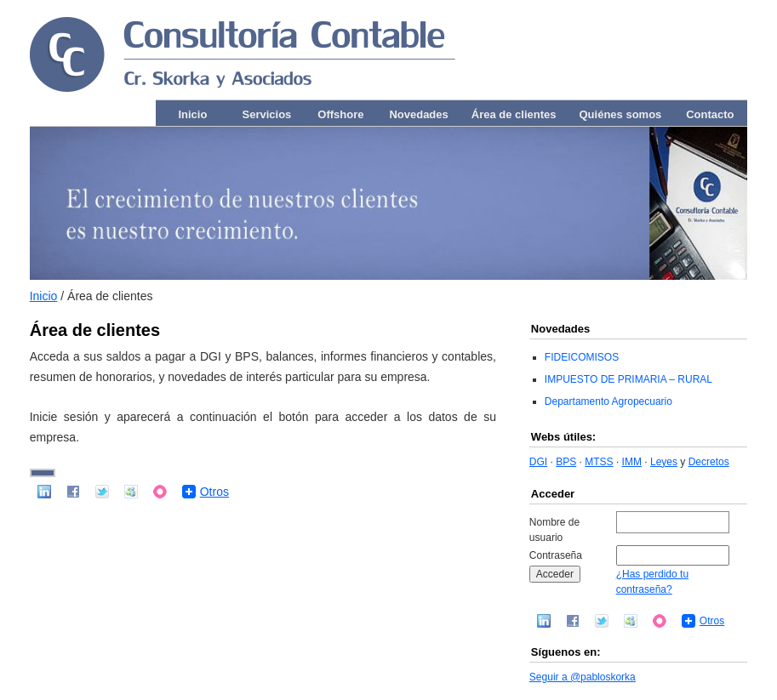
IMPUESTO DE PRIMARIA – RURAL (628, 379)
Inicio (192, 114)
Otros (214, 492)
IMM (632, 462)
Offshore (340, 114)
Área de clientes (514, 114)
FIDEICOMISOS (582, 357)
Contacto (710, 114)
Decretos (709, 462)
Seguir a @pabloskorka (583, 677)
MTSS (599, 462)
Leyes (664, 462)
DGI (538, 462)
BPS (566, 462)
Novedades (418, 114)
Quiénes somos (621, 114)
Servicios (266, 114)
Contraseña (556, 555)
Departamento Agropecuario (608, 401)
